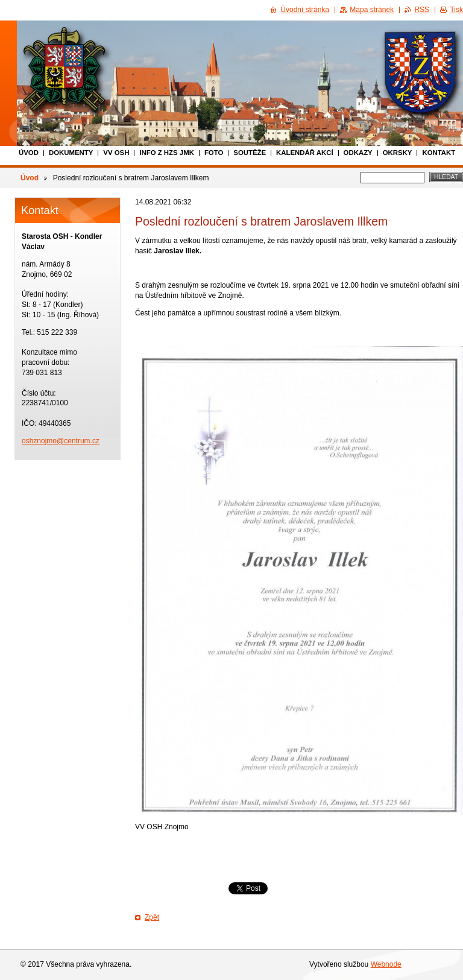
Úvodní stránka (305, 10)
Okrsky (398, 153)
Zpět (152, 917)
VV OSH (116, 153)
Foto (214, 153)
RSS (422, 10)
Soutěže (250, 153)
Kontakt (439, 153)
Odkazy (358, 153)
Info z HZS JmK (167, 153)
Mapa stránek (372, 10)
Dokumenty (71, 153)
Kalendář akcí (305, 153)
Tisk (456, 10)
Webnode (386, 964)
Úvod (29, 153)
